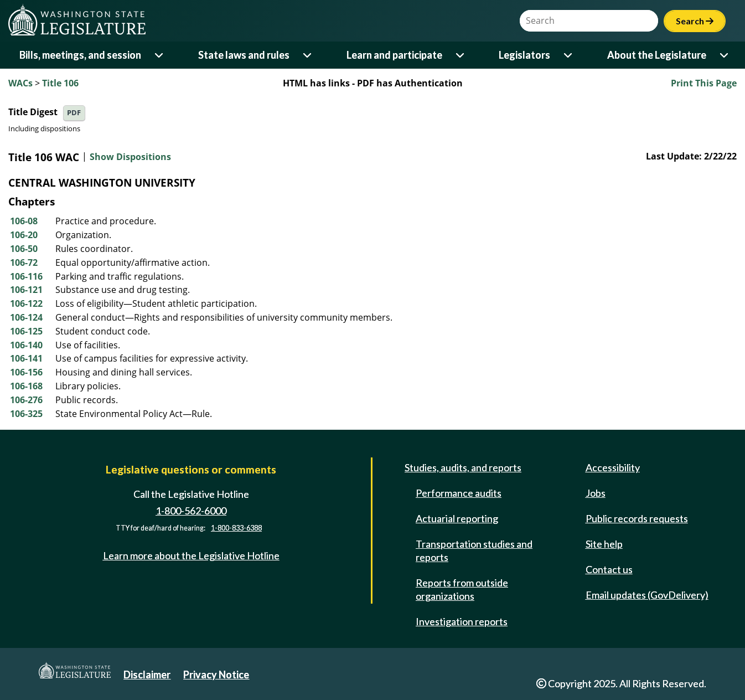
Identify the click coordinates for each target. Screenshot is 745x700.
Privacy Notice (216, 675)
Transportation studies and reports (474, 550)
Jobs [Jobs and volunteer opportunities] (596, 493)
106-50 (24, 249)
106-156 (26, 372)
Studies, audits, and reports (463, 467)
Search (695, 21)
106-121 (26, 290)
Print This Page (704, 83)
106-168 (26, 386)
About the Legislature (657, 55)
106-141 (26, 358)
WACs (20, 83)
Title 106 (60, 83)
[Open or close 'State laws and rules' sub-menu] (308, 55)
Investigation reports (462, 621)
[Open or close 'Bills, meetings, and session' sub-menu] (160, 55)
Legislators (524, 55)
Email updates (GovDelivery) (647, 595)
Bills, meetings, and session (80, 55)
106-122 (26, 303)
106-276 (26, 400)
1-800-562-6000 (191, 511)
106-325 (26, 414)
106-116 (26, 276)
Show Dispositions (130, 157)
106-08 (24, 221)
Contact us (609, 569)
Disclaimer (147, 675)
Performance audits (459, 493)
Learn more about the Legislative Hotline (191, 555)
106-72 (24, 262)
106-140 (26, 345)
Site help (604, 544)
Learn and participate (394, 55)
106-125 (26, 331)
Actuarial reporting (457, 518)
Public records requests (637, 518)
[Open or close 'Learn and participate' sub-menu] (461, 55)
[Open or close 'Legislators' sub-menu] (569, 55)
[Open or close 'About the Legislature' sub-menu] (725, 55)
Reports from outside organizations (462, 589)
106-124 (26, 317)
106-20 (24, 235)
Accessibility (613, 467)
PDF (74, 113)
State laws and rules (244, 55)
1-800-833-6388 (236, 528)
